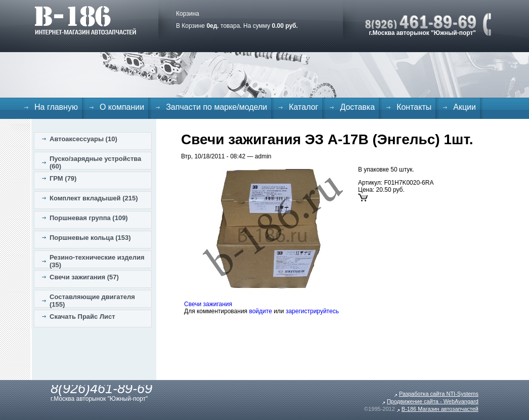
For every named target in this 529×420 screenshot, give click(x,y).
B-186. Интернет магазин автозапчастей (85, 20)
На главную (56, 107)
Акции (465, 107)
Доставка (357, 107)
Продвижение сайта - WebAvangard (433, 401)
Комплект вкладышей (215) (94, 198)
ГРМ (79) (63, 178)
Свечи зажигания (208, 304)
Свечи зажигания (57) (84, 277)
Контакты (414, 107)
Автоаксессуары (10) (83, 139)
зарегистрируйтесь (312, 311)
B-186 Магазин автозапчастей (440, 409)
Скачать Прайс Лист (82, 317)
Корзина (188, 14)
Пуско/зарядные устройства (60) (95, 162)
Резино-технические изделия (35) (97, 261)
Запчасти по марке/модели (216, 107)
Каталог (303, 107)
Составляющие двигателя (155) (92, 301)
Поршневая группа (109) (89, 218)
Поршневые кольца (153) (90, 238)
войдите (260, 311)
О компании (122, 107)
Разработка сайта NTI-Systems (439, 394)
